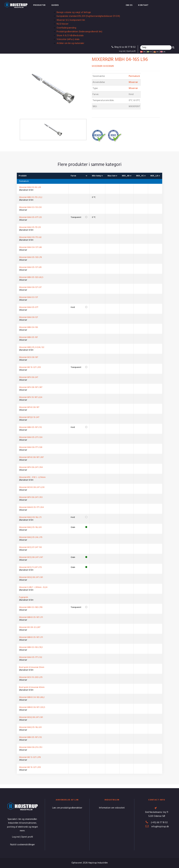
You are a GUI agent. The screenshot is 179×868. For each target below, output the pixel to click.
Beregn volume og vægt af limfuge (74, 12)
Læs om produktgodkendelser (67, 808)
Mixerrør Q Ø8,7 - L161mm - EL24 (33, 587)
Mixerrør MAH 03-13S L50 (30, 207)
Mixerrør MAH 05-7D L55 (30, 227)
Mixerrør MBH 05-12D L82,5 (31, 277)
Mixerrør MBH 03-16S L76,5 (31, 647)
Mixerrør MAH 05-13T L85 (30, 267)
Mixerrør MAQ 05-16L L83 (30, 527)
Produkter (39, 5)
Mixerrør (133, 82)
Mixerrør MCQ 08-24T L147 (31, 557)
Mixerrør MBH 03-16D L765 (31, 607)
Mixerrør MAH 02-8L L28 (30, 187)
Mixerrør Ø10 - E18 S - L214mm (32, 477)
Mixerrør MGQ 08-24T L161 (31, 577)
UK (163, 52)
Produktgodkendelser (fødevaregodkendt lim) (79, 32)
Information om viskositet (112, 808)
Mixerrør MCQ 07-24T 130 (30, 547)
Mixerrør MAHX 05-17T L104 (31, 507)
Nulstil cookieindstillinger (22, 845)
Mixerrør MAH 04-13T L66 (30, 247)
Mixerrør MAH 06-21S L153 (31, 747)
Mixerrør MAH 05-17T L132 (31, 657)
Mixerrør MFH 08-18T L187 (31, 387)
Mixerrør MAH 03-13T (29, 297)
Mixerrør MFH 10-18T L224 (31, 397)
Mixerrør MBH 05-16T (28, 337)
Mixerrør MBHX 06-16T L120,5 (32, 707)
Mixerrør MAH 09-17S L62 (30, 237)
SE (149, 52)
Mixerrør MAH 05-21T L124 (31, 437)
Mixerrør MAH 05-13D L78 (30, 257)
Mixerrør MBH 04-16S (29, 327)
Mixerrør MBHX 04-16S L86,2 (32, 697)
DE (156, 52)
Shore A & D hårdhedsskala (70, 36)
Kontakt (143, 5)
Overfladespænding (66, 28)
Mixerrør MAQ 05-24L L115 (31, 537)
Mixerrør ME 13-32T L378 (30, 757)
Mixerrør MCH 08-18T (29, 357)
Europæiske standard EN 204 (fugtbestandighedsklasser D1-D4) (88, 16)
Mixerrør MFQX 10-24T (29, 417)
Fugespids (24, 597)
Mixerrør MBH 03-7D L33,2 (31, 197)
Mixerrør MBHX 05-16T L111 (31, 617)
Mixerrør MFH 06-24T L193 (31, 497)
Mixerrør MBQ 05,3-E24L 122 (32, 347)
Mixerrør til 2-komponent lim (71, 20)
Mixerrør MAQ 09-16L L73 (30, 517)
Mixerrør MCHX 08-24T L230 (32, 487)
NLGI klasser (63, 24)
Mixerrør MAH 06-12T (29, 317)
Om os (129, 5)
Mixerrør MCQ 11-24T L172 (30, 567)
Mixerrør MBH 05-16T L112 (30, 427)
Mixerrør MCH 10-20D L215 (31, 677)
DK (143, 52)
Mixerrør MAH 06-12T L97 (30, 287)
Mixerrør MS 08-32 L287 (30, 627)
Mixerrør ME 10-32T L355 (30, 367)
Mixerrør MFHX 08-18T (29, 407)
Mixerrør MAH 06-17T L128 (31, 447)
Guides (55, 5)
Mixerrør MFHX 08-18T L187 (31, 457)
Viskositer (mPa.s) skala (68, 39)
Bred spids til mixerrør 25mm (32, 667)
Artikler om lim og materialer (70, 43)
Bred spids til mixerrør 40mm (32, 687)
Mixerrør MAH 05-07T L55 (30, 217)
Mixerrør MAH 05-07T (29, 307)
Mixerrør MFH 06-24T (29, 377)
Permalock (134, 76)
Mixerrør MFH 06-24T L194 (31, 467)
